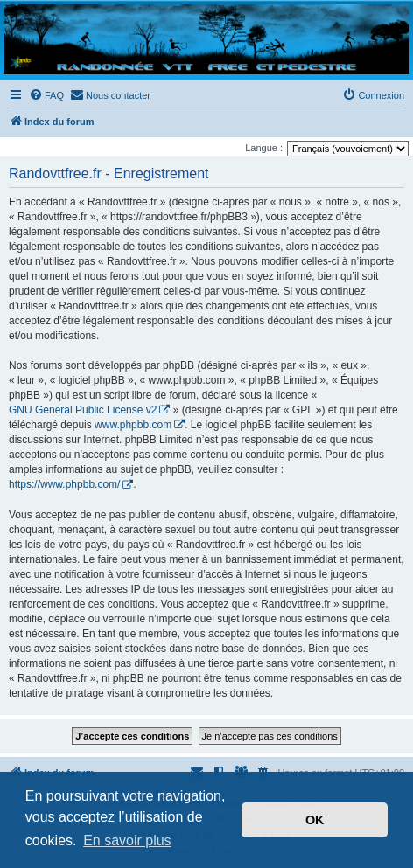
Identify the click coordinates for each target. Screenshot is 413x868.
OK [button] (315, 820)
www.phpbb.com (133, 425)
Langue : (264, 148)
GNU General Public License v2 (83, 410)
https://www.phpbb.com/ (64, 484)
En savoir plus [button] (127, 840)
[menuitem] (46, 95)
